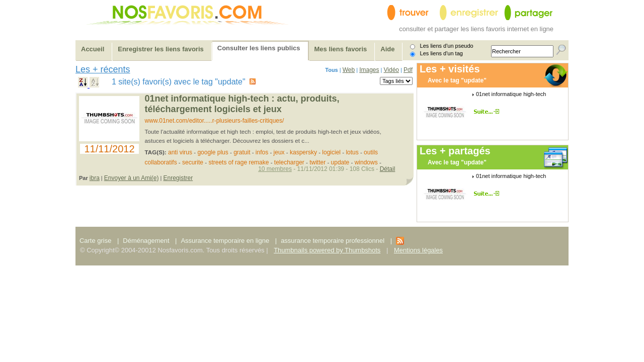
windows (366, 162)
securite (193, 162)
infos (262, 152)
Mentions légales (418, 250)
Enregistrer (178, 178)
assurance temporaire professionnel (333, 241)
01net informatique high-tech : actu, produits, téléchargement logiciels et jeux (242, 104)
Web (349, 70)
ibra (95, 178)
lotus (352, 152)
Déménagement (146, 241)
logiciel (331, 152)
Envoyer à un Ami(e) (132, 178)
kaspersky (303, 152)
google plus (213, 152)
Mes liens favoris (341, 49)
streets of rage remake (238, 162)
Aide (387, 49)
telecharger (289, 162)
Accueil (93, 49)
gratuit (242, 152)
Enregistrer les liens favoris (161, 49)
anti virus (180, 152)
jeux (279, 152)
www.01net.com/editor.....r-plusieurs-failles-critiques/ (215, 121)
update (340, 162)
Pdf (408, 70)
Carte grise (96, 241)
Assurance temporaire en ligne (225, 241)
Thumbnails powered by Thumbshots (327, 250)
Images (369, 70)
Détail (388, 169)
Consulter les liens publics (259, 48)
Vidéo (391, 70)
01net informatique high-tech (511, 94)
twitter (317, 162)
